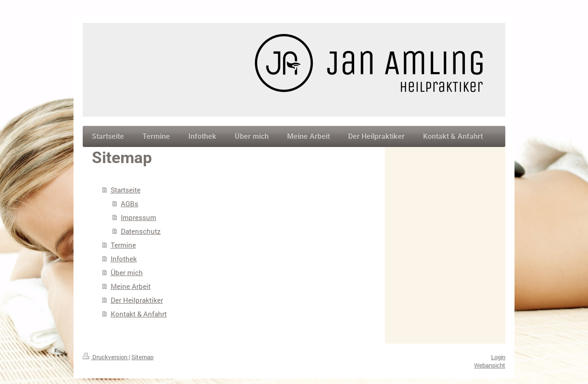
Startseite (126, 190)
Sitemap (142, 357)
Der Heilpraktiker (137, 300)
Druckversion (106, 357)
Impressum (139, 217)
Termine (123, 245)
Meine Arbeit (131, 286)
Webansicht (490, 365)
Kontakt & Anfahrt (139, 314)
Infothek (124, 259)
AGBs (130, 203)
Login (498, 357)
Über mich (127, 272)
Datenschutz (141, 231)
